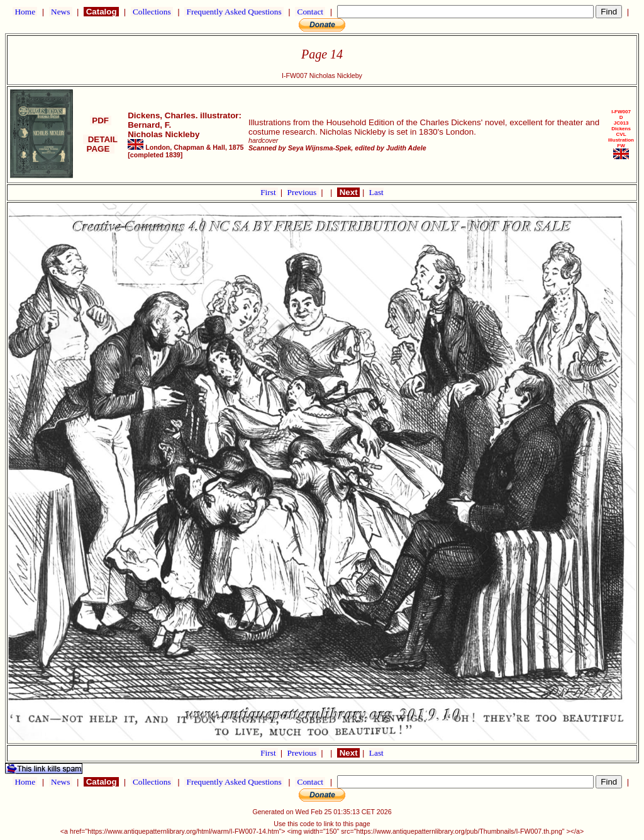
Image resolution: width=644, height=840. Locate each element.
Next (348, 192)
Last (376, 192)
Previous (303, 192)
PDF (101, 120)
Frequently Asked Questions (234, 12)
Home (25, 12)
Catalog (101, 12)
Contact (310, 12)
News (61, 12)
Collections (152, 12)
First (269, 192)
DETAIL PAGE (100, 144)
